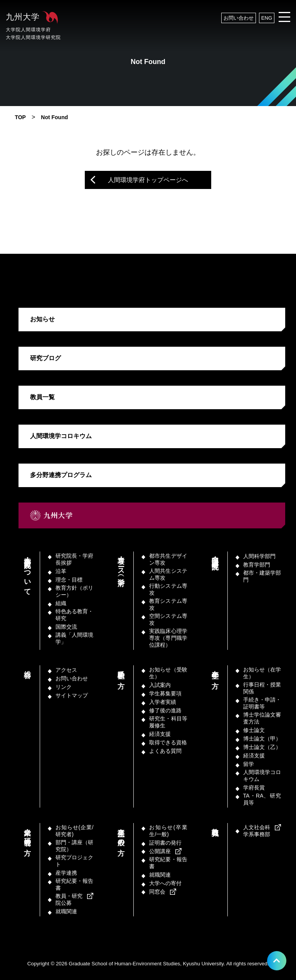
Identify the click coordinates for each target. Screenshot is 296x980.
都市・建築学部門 (262, 576)
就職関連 (66, 911)
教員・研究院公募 (69, 899)
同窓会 (157, 892)
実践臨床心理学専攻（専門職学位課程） (168, 638)
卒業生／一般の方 (121, 834)
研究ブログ (45, 358)
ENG (267, 18)
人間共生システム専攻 (168, 574)
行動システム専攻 (168, 589)
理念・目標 (69, 580)
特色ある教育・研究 (74, 615)
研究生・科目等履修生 (168, 722)
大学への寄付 (165, 883)
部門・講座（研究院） (215, 555)
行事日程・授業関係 (262, 688)
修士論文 (254, 730)
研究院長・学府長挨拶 (74, 559)
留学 (249, 764)
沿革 (61, 571)
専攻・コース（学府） (121, 563)
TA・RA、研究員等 (262, 799)
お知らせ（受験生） (168, 673)
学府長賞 (254, 788)
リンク (64, 687)
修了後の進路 (165, 710)
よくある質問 (165, 751)
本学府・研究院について (27, 572)
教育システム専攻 (168, 604)
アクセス (66, 670)
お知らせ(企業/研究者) (74, 831)
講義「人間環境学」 (74, 638)
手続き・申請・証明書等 (262, 703)
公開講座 (160, 851)
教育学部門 (257, 565)
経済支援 (160, 734)
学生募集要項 (165, 693)
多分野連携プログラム (61, 475)
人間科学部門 (259, 556)
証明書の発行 (165, 843)
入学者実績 (163, 702)
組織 (61, 603)
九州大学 (35, 27)
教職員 (215, 824)
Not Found (54, 117)
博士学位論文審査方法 (262, 718)
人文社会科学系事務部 (257, 831)
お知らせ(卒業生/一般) (168, 831)
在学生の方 (215, 671)
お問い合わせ (239, 18)
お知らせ (42, 319)
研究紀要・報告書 (74, 884)
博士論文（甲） (262, 739)
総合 (27, 666)
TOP (20, 117)
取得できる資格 (168, 742)
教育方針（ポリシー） (74, 591)
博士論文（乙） (262, 747)
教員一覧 (42, 397)
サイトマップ (72, 695)
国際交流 (66, 627)
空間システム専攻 (168, 619)
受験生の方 (121, 671)
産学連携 (66, 873)
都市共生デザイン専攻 (168, 559)
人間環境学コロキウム (61, 436)
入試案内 (160, 685)
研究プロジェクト (74, 861)
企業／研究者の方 (27, 834)
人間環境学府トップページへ (148, 180)
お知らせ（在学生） (262, 673)
